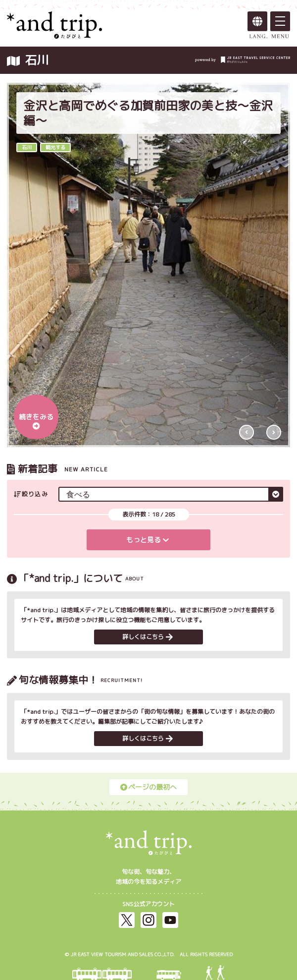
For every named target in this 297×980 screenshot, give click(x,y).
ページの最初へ (148, 787)
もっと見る (148, 540)
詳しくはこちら (148, 637)
